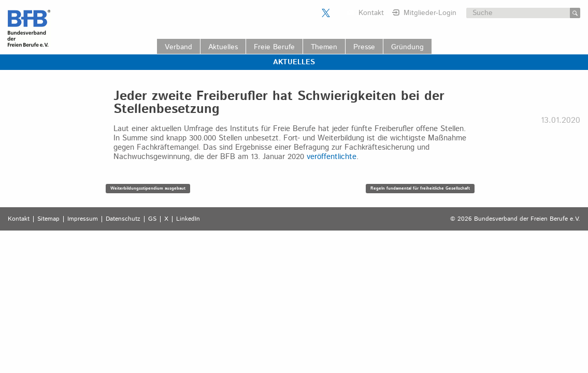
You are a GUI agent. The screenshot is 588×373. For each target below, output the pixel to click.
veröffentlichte (332, 157)
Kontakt (371, 13)
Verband (178, 47)
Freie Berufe (274, 47)
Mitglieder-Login (430, 13)
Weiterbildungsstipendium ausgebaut (148, 188)
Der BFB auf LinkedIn (339, 13)
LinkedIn (188, 219)
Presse (364, 47)
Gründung (407, 47)
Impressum (83, 219)
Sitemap (48, 219)
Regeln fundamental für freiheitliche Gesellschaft (420, 188)
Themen (324, 47)
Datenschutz (123, 219)
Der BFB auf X (326, 13)
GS (152, 219)
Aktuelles (223, 47)
